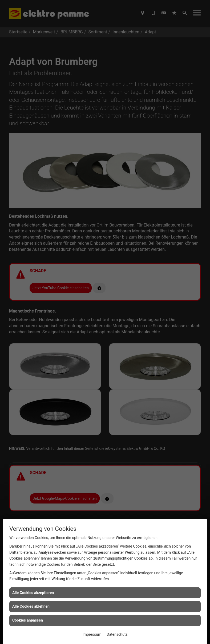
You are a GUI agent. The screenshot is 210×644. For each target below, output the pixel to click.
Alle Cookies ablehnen (31, 606)
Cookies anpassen (28, 620)
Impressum (92, 634)
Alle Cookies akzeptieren (33, 593)
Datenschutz (117, 634)
